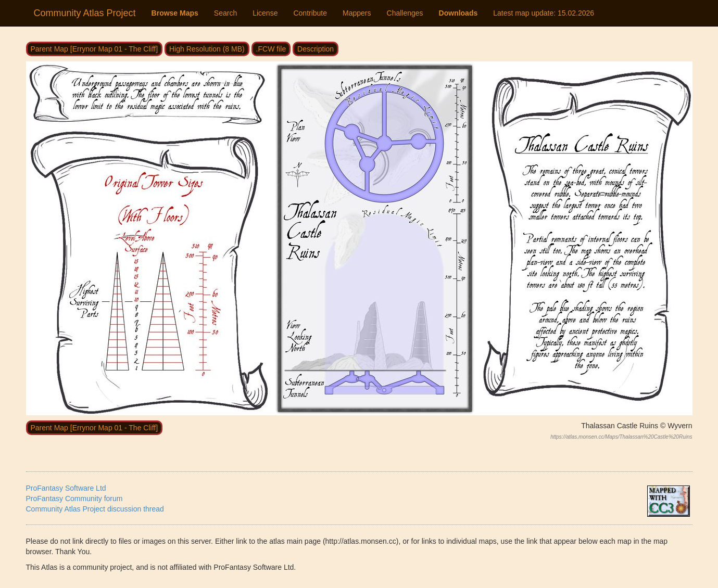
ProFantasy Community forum (74, 498)
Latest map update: (544, 13)
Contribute (310, 13)
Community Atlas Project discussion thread (95, 509)
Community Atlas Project (85, 13)
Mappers (357, 13)
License (265, 13)
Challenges (405, 13)
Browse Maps (175, 13)
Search (225, 13)
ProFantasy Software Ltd (66, 488)
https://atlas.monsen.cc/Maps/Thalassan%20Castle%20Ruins (621, 437)
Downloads (458, 13)
